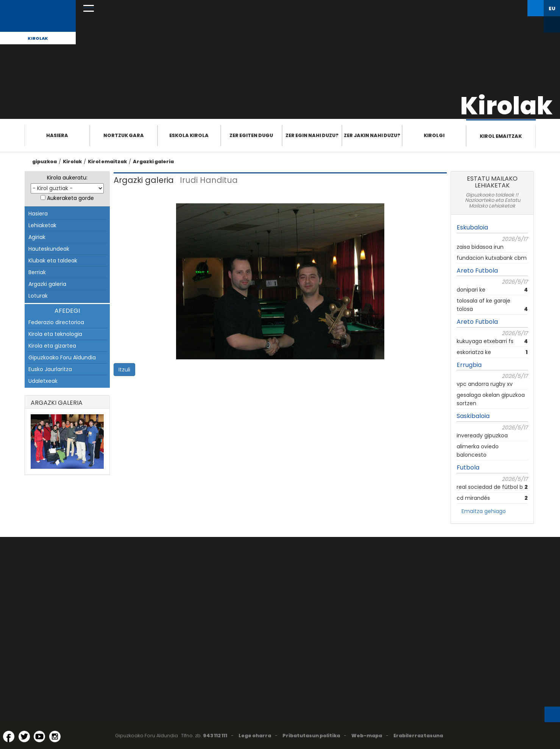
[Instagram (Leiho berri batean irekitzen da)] (55, 737)
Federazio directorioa (56, 322)
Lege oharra (255, 736)
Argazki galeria (153, 162)
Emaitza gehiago (484, 511)
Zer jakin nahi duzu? (372, 135)
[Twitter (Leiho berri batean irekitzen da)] (24, 737)
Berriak (37, 272)
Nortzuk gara (124, 135)
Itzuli (124, 370)
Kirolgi (434, 135)
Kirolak (38, 38)
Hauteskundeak (49, 249)
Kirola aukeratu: (67, 178)
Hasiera (57, 135)
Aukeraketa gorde (70, 198)
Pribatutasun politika (311, 736)
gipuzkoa (44, 162)
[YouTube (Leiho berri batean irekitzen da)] (39, 737)
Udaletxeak (43, 381)
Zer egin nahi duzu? (312, 135)
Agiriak (37, 237)
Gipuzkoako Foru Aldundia (62, 357)
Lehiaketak (42, 225)
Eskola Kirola (189, 135)
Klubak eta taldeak (53, 261)
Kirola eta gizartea (52, 346)
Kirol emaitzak (501, 136)
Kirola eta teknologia (55, 334)
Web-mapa (367, 736)
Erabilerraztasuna (418, 736)
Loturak (38, 296)
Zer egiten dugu (251, 135)
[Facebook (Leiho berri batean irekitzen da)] (9, 737)
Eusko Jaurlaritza (50, 369)
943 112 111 (215, 736)
